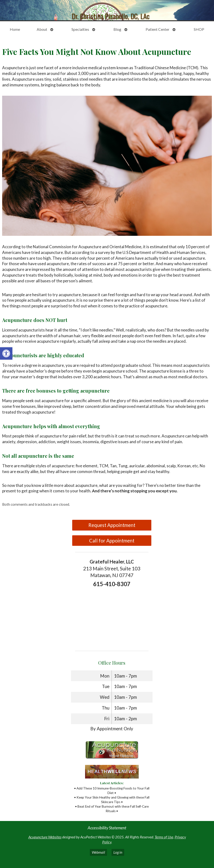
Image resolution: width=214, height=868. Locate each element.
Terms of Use (164, 837)
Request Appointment (112, 525)
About (42, 29)
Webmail (98, 852)
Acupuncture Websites (45, 837)
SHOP (199, 29)
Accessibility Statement (107, 828)
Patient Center (158, 29)
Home (15, 29)
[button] (6, 353)
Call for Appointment (112, 541)
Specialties (80, 29)
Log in (118, 852)
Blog (117, 29)
